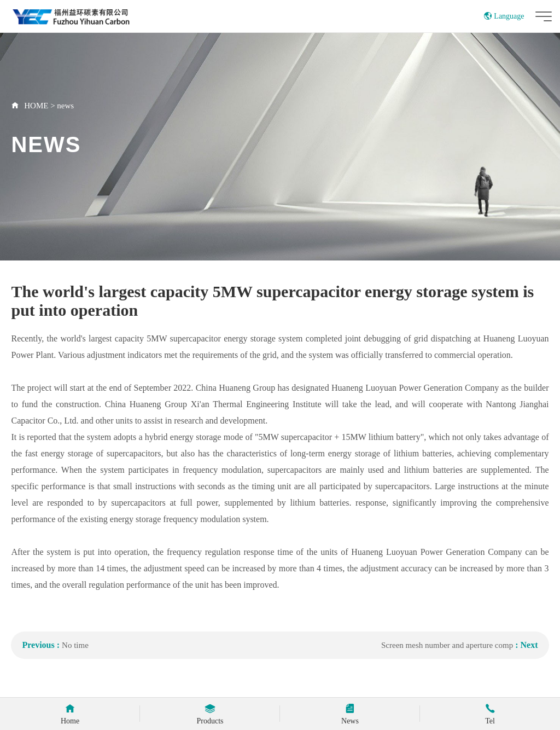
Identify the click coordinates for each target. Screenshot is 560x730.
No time (75, 645)
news (65, 106)
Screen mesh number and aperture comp (447, 645)
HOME (36, 106)
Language (504, 16)
